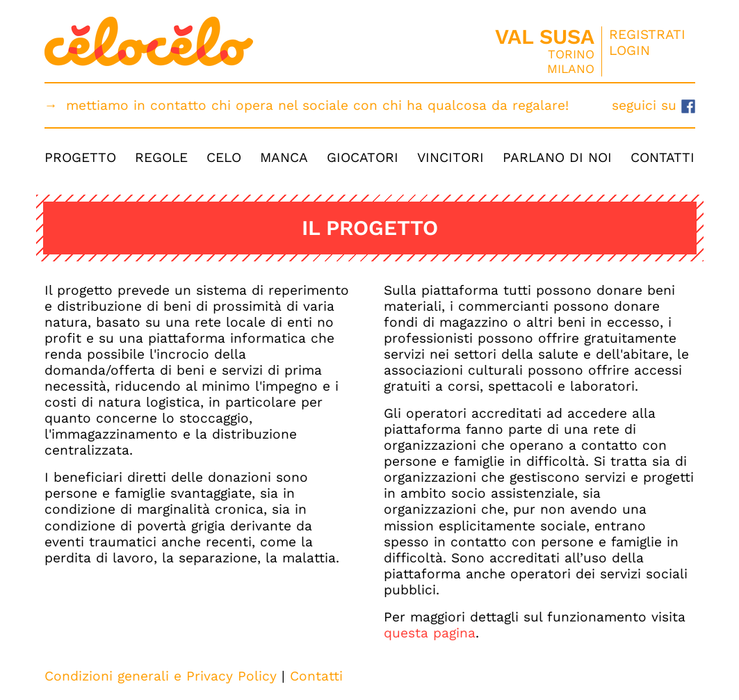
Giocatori (363, 157)
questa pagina (430, 633)
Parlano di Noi (557, 157)
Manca (284, 157)
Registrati (647, 34)
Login (630, 50)
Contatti (663, 157)
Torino (571, 54)
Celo (224, 157)
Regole (161, 157)
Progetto (80, 157)
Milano (571, 69)
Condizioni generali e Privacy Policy (161, 676)
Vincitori (450, 157)
